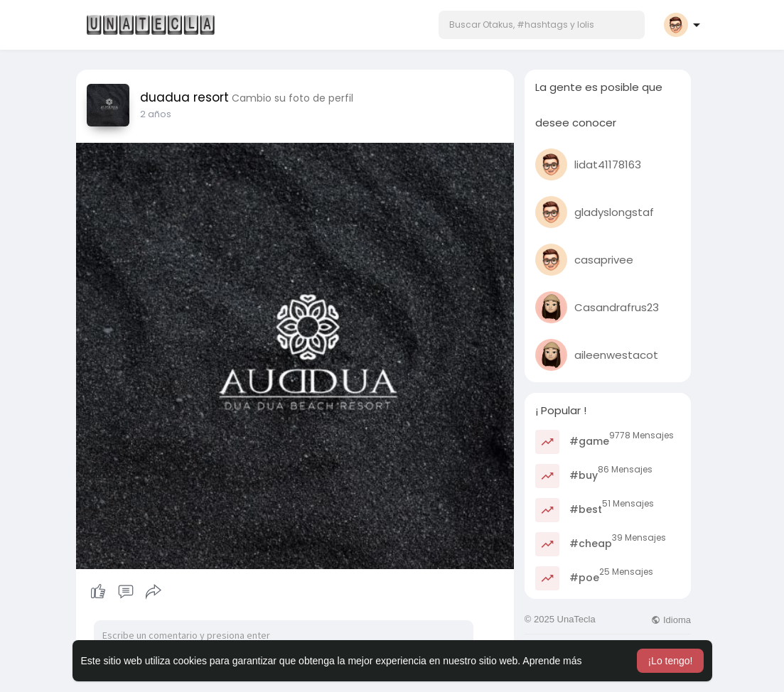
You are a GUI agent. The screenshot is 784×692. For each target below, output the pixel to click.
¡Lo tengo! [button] (670, 661)
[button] (542, 25)
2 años (156, 114)
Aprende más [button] (552, 661)
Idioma (671, 620)
